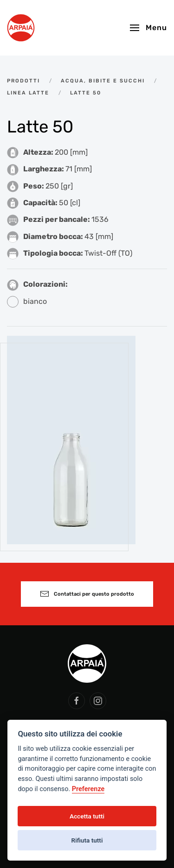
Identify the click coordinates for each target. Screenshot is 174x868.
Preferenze (88, 789)
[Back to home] (21, 28)
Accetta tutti (87, 816)
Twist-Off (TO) (108, 253)
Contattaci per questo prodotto (87, 594)
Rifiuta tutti (87, 840)
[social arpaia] (77, 701)
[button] (148, 28)
